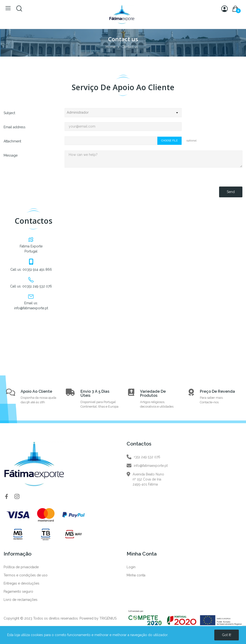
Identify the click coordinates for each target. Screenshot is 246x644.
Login (131, 567)
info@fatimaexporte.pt (31, 308)
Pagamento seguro (18, 591)
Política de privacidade (21, 567)
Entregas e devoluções (22, 583)
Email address (15, 127)
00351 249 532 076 (37, 286)
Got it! (227, 635)
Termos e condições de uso (26, 575)
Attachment (12, 141)
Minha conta (136, 575)
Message (11, 155)
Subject (9, 113)
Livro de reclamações (21, 600)
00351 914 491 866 (37, 269)
